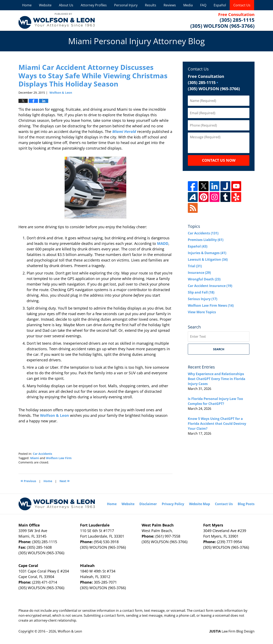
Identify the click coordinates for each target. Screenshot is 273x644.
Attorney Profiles (94, 5)
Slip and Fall (201, 292)
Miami (35, 458)
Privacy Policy (173, 504)
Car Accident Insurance (210, 286)
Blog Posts (246, 504)
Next (65, 481)
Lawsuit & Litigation (208, 259)
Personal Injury (126, 5)
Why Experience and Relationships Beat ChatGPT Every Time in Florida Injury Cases (217, 379)
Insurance (199, 273)
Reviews (170, 5)
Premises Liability (206, 240)
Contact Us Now (219, 160)
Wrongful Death (204, 279)
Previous (28, 481)
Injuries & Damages (207, 253)
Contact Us (242, 5)
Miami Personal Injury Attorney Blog (57, 21)
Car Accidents (42, 454)
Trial (195, 266)
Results (151, 5)
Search (219, 349)
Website (45, 5)
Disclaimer (148, 504)
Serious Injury (202, 299)
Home (27, 5)
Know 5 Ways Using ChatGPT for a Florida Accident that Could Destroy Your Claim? (217, 424)
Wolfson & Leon (54, 415)
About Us (66, 5)
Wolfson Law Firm (59, 458)
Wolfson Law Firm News (211, 305)
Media (188, 5)
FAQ (203, 5)
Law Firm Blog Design (232, 631)
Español (220, 5)
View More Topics (202, 312)
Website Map (200, 504)
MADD (163, 243)
